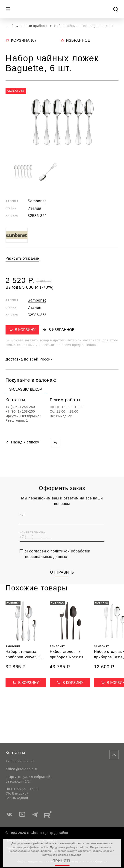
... (7, 26)
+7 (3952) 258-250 (20, 407)
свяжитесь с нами (21, 345)
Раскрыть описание (22, 258)
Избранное (75, 40)
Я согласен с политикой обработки (58, 561)
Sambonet (37, 201)
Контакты (15, 753)
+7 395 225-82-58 (20, 761)
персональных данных (46, 564)
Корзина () (21, 41)
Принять (62, 861)
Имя (23, 522)
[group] (26, 390)
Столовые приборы (32, 26)
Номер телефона (32, 540)
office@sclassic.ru (22, 769)
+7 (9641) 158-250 (20, 411)
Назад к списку (22, 442)
